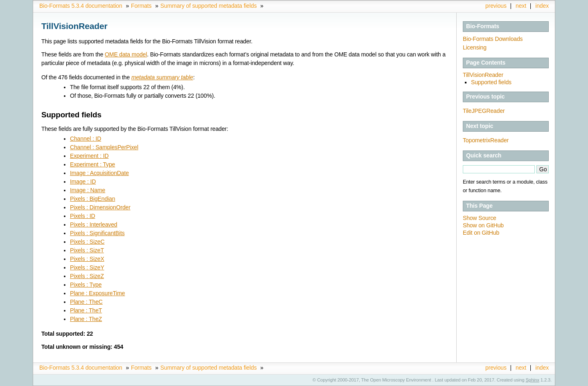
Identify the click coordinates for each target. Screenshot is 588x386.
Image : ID (83, 182)
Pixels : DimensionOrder (100, 207)
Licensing (475, 47)
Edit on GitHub (481, 233)
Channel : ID (86, 139)
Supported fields (491, 82)
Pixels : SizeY (87, 267)
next (521, 6)
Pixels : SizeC (87, 242)
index (542, 6)
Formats (141, 6)
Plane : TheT (86, 310)
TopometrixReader (486, 140)
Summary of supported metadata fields (208, 6)
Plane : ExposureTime (97, 293)
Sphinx (533, 380)
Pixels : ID (82, 216)
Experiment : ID (89, 156)
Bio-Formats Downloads (493, 39)
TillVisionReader (483, 75)
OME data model (126, 54)
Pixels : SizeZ (87, 276)
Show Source (480, 218)
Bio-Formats (483, 26)
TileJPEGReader (484, 111)
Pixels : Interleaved (93, 224)
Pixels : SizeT (87, 250)
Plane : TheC (86, 302)
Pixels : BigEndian (92, 199)
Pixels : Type (86, 285)
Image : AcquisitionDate (99, 173)
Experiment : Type (92, 164)
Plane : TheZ (86, 319)
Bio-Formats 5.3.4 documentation (81, 6)
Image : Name (88, 190)
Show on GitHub (483, 225)
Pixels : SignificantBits (97, 233)
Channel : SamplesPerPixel (104, 147)
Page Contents (486, 63)
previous (496, 6)
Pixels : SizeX (87, 259)
